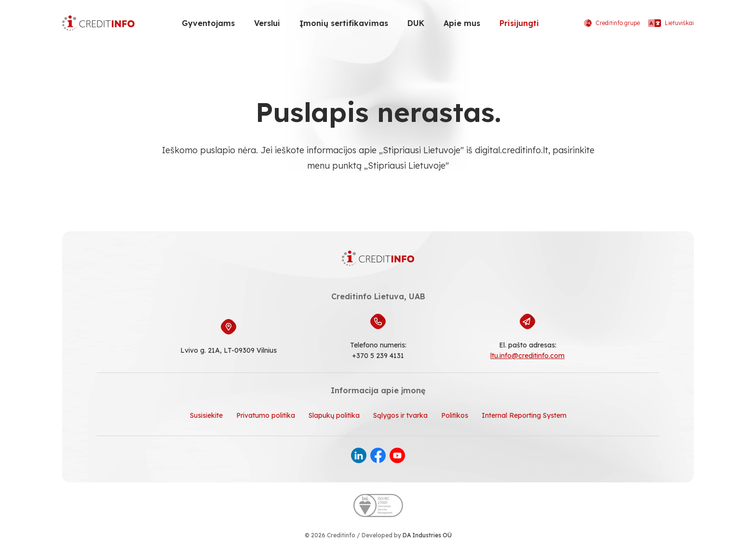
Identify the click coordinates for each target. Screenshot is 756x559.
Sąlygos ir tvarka (400, 415)
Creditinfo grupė (612, 23)
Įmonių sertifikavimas (344, 23)
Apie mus (462, 23)
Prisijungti (519, 23)
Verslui (267, 23)
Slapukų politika (334, 415)
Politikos (455, 415)
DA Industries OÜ (427, 535)
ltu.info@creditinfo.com (527, 356)
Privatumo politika (266, 415)
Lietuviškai (671, 23)
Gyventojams (208, 23)
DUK (416, 23)
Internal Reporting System (524, 415)
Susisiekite (206, 415)
